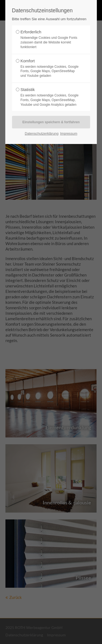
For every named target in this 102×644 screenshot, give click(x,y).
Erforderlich (50, 39)
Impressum (69, 133)
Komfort (50, 68)
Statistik (50, 97)
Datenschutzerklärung (42, 133)
